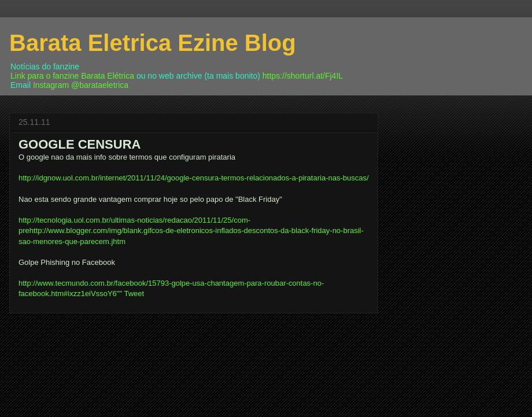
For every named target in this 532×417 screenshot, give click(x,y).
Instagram (51, 85)
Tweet (134, 294)
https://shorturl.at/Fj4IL (303, 76)
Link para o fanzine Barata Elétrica (72, 76)
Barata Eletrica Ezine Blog (153, 43)
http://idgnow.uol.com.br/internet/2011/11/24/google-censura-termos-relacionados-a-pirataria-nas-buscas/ (194, 178)
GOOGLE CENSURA (80, 144)
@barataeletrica (100, 85)
